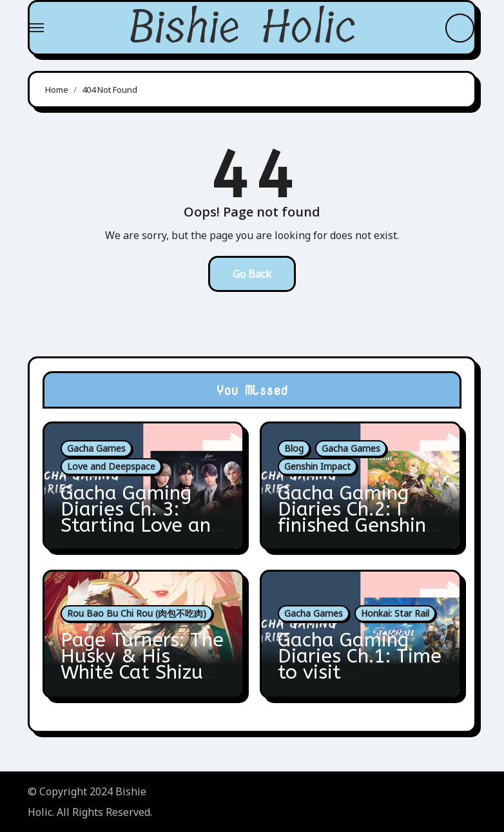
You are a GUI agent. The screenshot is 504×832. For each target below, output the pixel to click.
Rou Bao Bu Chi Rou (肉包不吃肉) (137, 613)
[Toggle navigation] (37, 28)
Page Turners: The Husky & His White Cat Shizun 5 (142, 664)
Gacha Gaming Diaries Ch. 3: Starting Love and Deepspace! (141, 517)
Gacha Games (96, 448)
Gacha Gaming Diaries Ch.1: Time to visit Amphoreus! (360, 664)
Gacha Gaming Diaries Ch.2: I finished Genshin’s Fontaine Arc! (358, 517)
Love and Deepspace (111, 466)
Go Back (252, 274)
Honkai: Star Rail (395, 613)
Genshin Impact (317, 466)
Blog (294, 448)
